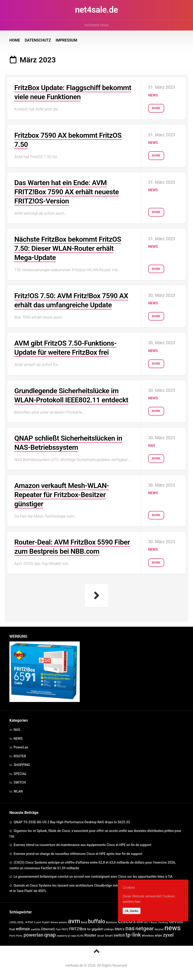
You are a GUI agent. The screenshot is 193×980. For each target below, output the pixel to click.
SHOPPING (22, 765)
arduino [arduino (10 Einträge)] (63, 922)
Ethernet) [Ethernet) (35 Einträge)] (48, 929)
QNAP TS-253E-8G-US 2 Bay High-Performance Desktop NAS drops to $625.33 (72, 822)
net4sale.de (96, 10)
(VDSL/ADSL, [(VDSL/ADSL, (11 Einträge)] (17, 922)
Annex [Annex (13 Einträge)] (54, 922)
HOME (15, 40)
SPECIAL (20, 774)
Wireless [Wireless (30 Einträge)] (148, 935)
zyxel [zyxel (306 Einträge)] (168, 935)
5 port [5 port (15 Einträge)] (38, 922)
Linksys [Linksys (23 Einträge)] (109, 929)
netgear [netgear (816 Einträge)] (145, 929)
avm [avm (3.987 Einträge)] (74, 921)
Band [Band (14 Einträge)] (84, 922)
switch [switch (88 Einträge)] (119, 935)
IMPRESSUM (66, 40)
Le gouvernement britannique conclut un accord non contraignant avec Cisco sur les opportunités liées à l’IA (93, 877)
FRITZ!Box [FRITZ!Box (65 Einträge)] (78, 929)
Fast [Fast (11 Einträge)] (58, 929)
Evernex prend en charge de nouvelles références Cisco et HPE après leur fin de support (78, 854)
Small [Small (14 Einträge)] (100, 936)
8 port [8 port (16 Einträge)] (46, 922)
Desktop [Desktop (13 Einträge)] (163, 922)
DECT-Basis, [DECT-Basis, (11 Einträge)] (151, 922)
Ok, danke (132, 911)
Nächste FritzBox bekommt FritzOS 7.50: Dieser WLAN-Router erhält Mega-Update (68, 248)
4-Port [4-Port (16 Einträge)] (29, 922)
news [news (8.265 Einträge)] (172, 928)
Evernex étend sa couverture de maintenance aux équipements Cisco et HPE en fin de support (82, 845)
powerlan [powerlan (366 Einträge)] (34, 935)
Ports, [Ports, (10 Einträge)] (19, 936)
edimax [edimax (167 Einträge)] (23, 929)
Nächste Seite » (97, 595)
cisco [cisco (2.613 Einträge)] (125, 921)
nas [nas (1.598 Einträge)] (130, 928)
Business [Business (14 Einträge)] (112, 922)
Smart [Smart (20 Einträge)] (109, 936)
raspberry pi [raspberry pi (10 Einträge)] (63, 936)
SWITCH (20, 782)
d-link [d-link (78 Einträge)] (138, 922)
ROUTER (20, 756)
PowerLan (21, 747)
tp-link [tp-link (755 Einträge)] (133, 935)
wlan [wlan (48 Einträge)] (158, 935)
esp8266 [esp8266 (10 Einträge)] (36, 929)
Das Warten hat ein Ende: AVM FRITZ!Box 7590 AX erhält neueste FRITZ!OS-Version (67, 192)
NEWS (153, 95)
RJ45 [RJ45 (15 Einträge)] (80, 936)
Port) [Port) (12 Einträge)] (12, 936)
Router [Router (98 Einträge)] (90, 935)
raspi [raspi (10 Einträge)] (74, 936)
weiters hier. (132, 902)
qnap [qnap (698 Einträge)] (50, 935)
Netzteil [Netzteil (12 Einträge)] (159, 929)
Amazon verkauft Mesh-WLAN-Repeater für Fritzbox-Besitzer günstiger (62, 495)
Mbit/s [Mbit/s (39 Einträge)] (120, 929)
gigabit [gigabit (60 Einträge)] (97, 929)
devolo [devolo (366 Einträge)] (176, 922)
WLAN (18, 791)
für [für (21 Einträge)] (89, 929)
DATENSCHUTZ (38, 40)
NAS (152, 446)
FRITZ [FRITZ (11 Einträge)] (65, 929)
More (156, 108)
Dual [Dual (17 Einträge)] (12, 929)
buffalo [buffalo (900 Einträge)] (97, 921)
